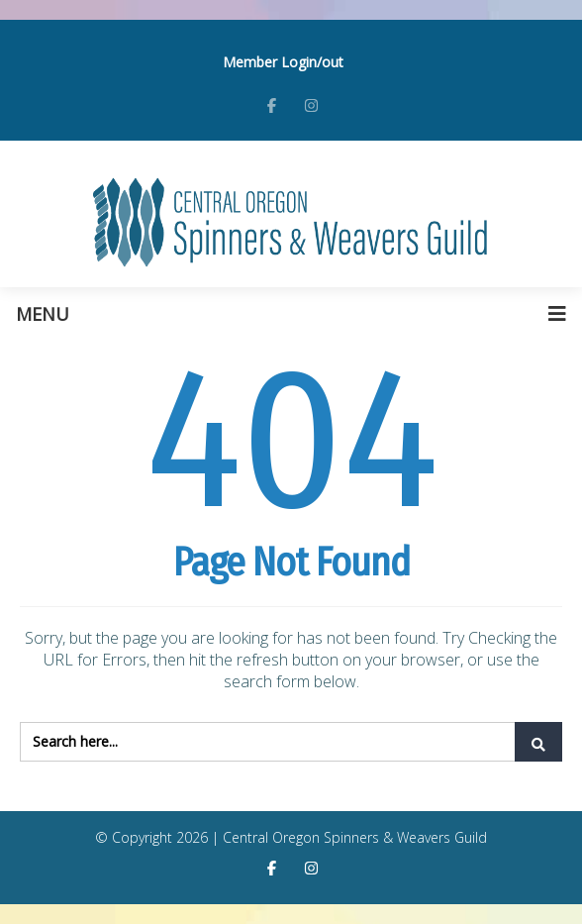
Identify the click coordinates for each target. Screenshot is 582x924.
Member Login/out (283, 62)
